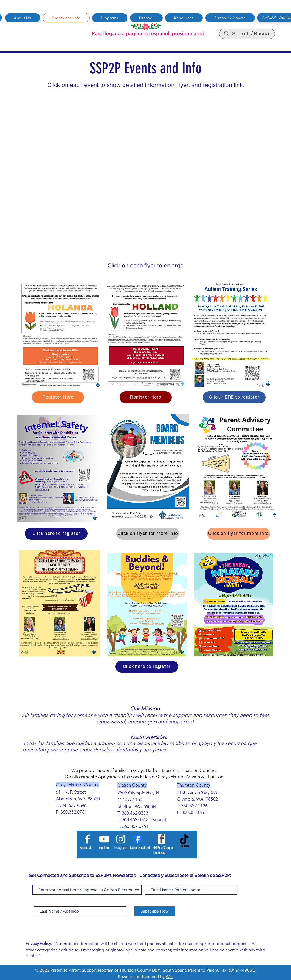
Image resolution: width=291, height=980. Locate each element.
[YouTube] (104, 839)
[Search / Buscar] (247, 34)
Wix (169, 977)
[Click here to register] (56, 534)
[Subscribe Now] (155, 911)
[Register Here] (58, 397)
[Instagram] (121, 839)
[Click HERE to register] (234, 397)
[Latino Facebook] (138, 839)
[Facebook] (87, 839)
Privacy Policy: (39, 943)
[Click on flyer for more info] (148, 534)
